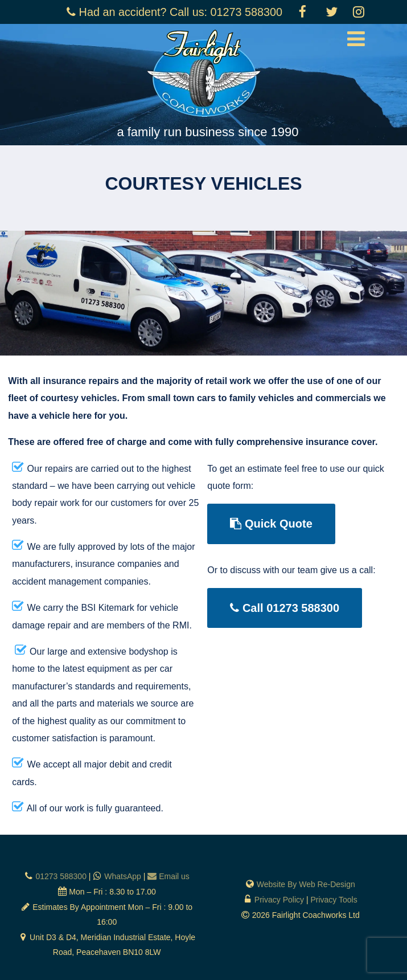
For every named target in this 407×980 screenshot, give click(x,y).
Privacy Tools (334, 900)
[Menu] (356, 39)
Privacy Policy (279, 900)
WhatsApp (123, 876)
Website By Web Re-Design (306, 884)
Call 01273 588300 (285, 608)
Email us (174, 876)
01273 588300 (61, 876)
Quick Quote (271, 524)
